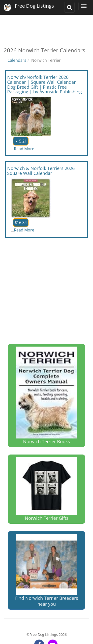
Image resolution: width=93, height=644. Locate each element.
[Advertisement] (46, 27)
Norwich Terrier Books (46, 395)
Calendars (17, 60)
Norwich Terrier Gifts (46, 489)
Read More (24, 149)
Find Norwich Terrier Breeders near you (47, 571)
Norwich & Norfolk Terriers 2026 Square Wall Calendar (41, 171)
